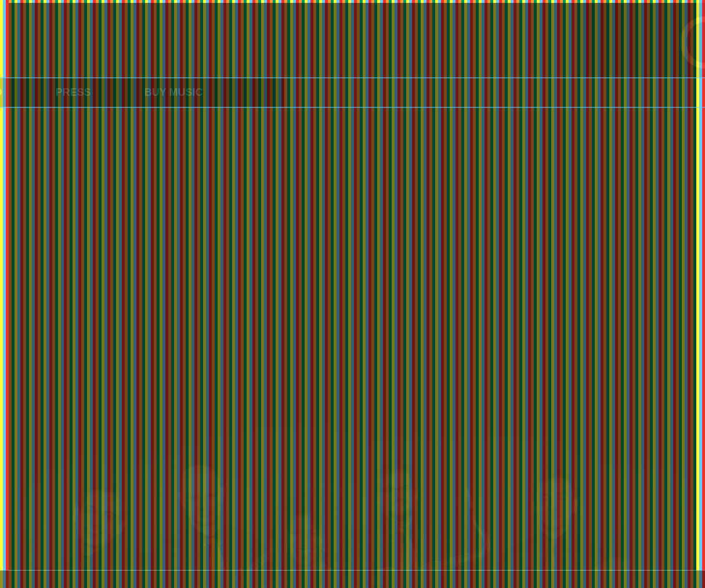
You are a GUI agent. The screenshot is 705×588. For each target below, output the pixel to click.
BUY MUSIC (152, 92)
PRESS (51, 92)
